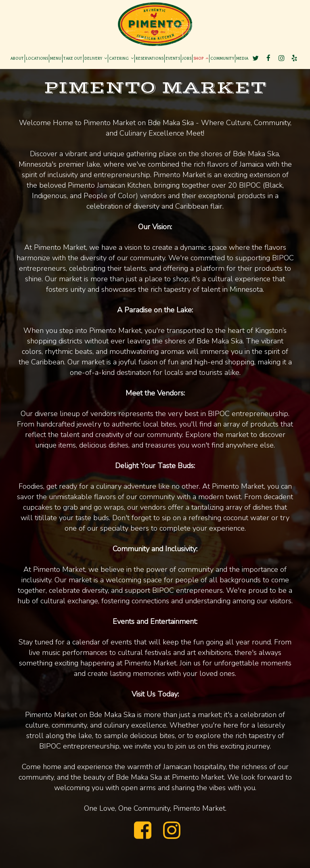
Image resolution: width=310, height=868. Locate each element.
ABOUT (17, 58)
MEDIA (242, 58)
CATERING (121, 58)
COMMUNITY (222, 58)
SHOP (201, 58)
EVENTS (173, 58)
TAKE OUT (73, 58)
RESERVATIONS (150, 58)
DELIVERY (96, 58)
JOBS (187, 58)
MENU (56, 58)
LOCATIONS (37, 58)
